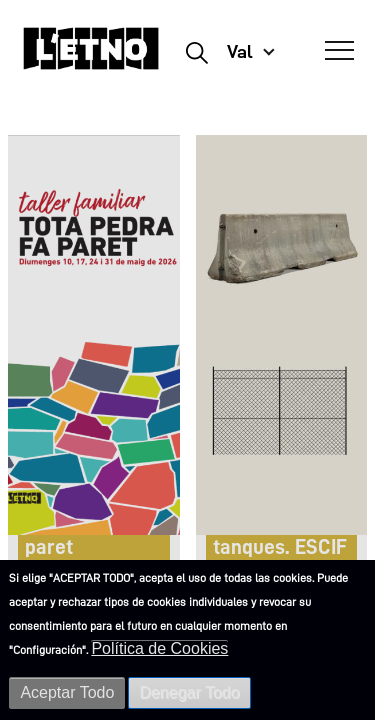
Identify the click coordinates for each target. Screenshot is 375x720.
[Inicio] (91, 57)
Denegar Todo (189, 692)
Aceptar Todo (67, 692)
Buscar (196, 52)
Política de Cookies (159, 648)
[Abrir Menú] (339, 51)
